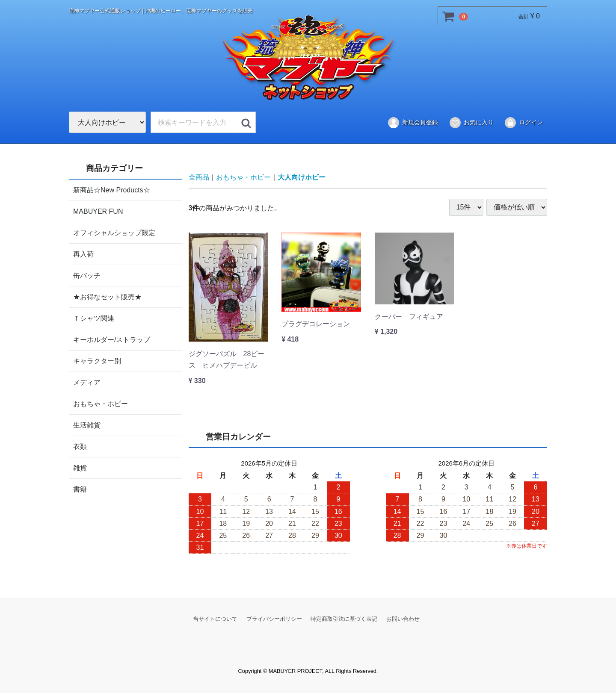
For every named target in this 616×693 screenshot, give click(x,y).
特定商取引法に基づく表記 (344, 618)
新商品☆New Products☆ (112, 190)
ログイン (523, 123)
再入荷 (83, 254)
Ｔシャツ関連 (94, 318)
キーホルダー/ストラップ (112, 339)
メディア (87, 382)
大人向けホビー (302, 177)
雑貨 (80, 467)
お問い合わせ (403, 618)
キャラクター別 (97, 361)
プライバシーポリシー (274, 618)
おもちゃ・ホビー (101, 403)
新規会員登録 (413, 123)
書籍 (80, 489)
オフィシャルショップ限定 (114, 232)
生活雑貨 (87, 425)
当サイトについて (215, 618)
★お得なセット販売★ (107, 296)
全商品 (199, 177)
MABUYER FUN (98, 211)
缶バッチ (87, 275)
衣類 (80, 446)
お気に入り (471, 123)
